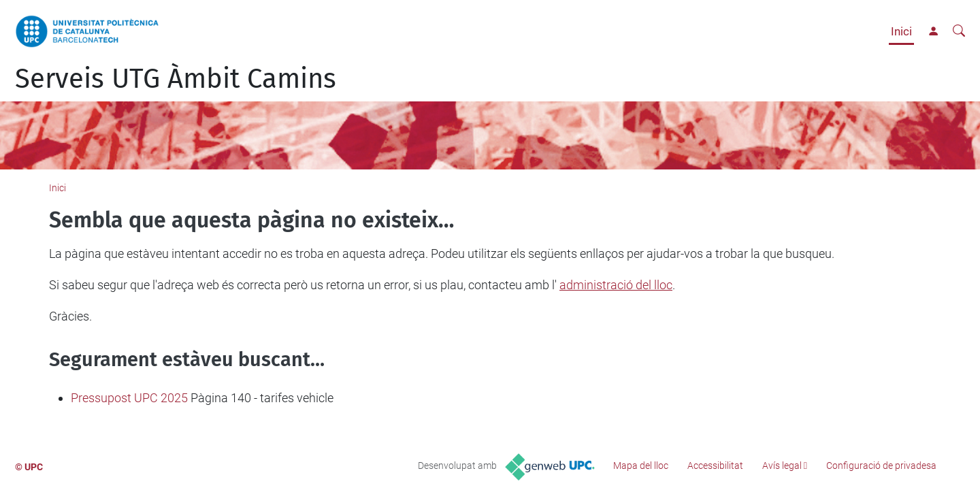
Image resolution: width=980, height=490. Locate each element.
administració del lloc (616, 285)
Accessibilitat (715, 465)
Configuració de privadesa (881, 465)
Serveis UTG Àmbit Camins (176, 79)
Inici (901, 31)
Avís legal (782, 465)
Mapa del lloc (641, 465)
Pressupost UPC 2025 (129, 398)
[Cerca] (959, 31)
